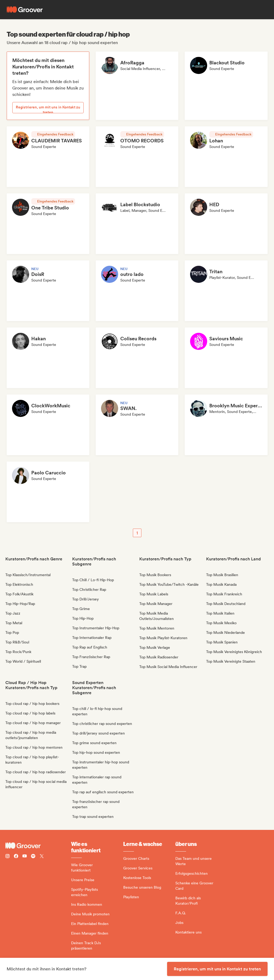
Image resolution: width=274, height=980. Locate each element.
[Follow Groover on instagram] (7, 857)
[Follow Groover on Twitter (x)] (42, 857)
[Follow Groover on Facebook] (16, 857)
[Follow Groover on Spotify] (33, 857)
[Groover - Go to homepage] (38, 846)
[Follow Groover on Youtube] (25, 857)
